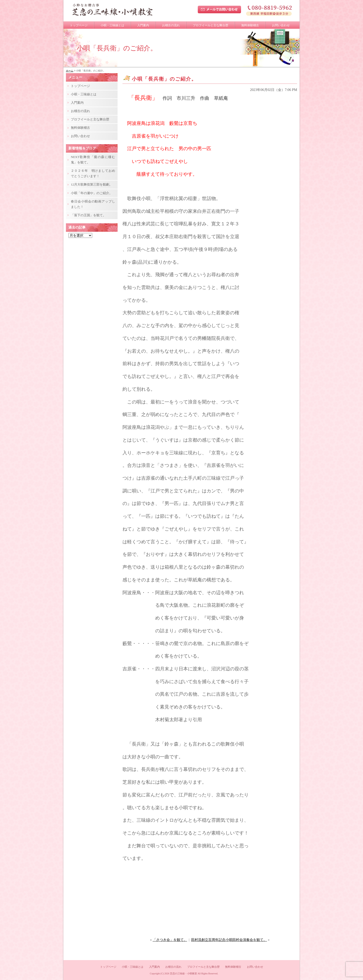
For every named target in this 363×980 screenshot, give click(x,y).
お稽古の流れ (171, 25)
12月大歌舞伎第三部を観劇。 (92, 184)
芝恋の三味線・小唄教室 (183, 973)
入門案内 (143, 25)
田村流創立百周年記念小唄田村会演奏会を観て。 (229, 940)
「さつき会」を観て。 (170, 940)
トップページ (79, 25)
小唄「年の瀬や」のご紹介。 (92, 193)
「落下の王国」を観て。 (88, 215)
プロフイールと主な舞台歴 (211, 25)
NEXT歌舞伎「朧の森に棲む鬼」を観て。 (93, 160)
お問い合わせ (281, 25)
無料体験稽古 (250, 25)
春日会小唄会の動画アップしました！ (93, 204)
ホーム (70, 71)
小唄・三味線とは (112, 25)
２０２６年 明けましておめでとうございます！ (93, 173)
